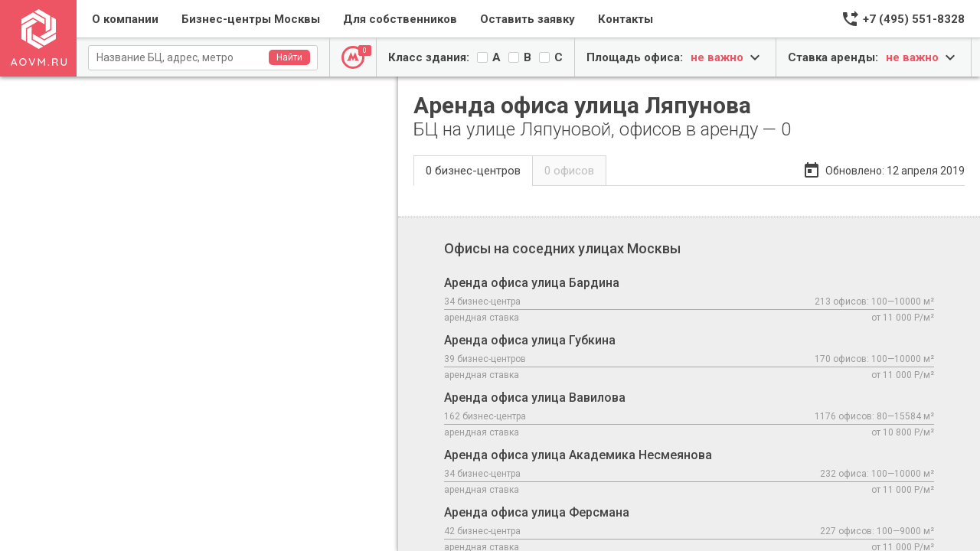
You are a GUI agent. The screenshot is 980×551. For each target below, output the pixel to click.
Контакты (626, 19)
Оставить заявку (528, 19)
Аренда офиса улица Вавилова (689, 415)
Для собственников (400, 19)
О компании (125, 19)
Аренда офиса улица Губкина (689, 358)
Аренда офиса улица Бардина (689, 300)
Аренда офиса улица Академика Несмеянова (689, 473)
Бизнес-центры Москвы (251, 19)
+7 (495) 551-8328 (914, 19)
